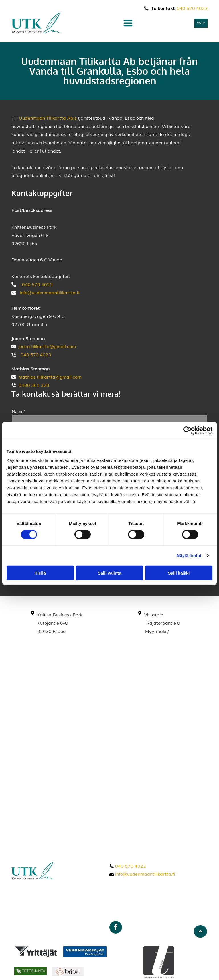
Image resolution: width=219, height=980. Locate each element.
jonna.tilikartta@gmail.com (47, 346)
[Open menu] (128, 23)
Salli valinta (110, 573)
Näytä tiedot (189, 556)
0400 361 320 (34, 385)
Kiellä (40, 573)
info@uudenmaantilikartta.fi (49, 293)
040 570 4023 (192, 8)
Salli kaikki (179, 573)
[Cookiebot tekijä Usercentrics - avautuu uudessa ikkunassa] (187, 431)
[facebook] (116, 928)
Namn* (18, 411)
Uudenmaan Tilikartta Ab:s (48, 118)
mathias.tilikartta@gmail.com (50, 377)
